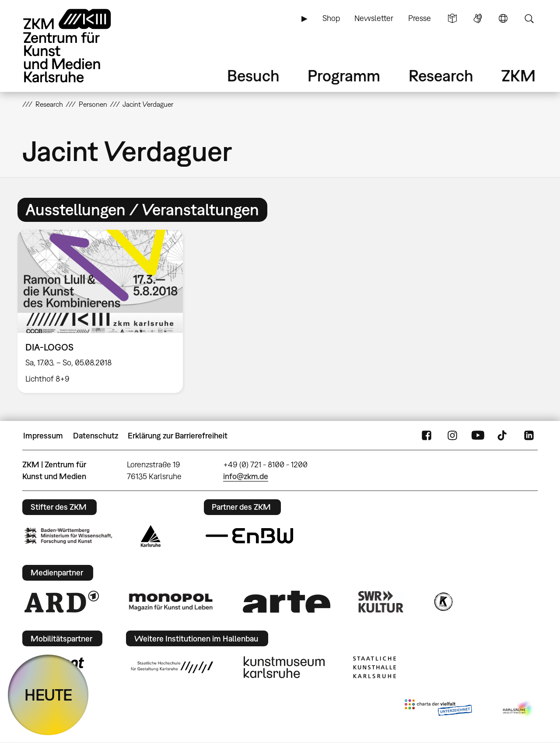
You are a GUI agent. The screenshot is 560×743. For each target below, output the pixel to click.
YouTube (478, 436)
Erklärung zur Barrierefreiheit (178, 436)
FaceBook (427, 436)
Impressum (43, 436)
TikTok (503, 436)
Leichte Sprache (452, 18)
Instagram (452, 436)
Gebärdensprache (478, 18)
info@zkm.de (246, 476)
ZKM (518, 75)
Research (441, 75)
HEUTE (48, 695)
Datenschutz (96, 436)
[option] (104, 311)
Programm (344, 75)
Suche (529, 18)
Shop (331, 18)
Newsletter (374, 18)
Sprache (503, 18)
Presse (420, 18)
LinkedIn (529, 436)
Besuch (253, 75)
